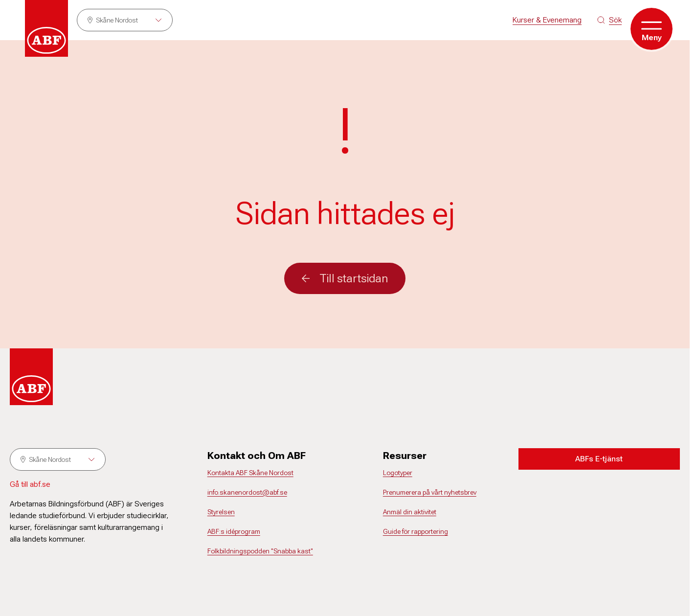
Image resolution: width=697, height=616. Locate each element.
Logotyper (398, 473)
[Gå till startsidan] (46, 28)
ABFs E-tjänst (599, 459)
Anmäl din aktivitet (410, 512)
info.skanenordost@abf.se (247, 492)
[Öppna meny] (652, 29)
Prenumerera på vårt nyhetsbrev (430, 492)
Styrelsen (221, 512)
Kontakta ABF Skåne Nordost (250, 473)
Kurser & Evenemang (547, 20)
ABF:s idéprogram (234, 531)
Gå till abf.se (30, 484)
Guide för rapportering (416, 531)
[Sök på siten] (609, 20)
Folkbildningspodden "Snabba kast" (260, 551)
